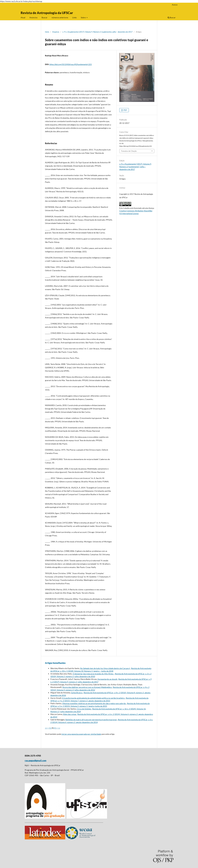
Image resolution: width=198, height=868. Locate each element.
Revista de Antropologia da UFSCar (47, 13)
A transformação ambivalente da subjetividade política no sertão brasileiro (94, 698)
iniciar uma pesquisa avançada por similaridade (81, 734)
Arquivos (56, 32)
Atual (23, 17)
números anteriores (60, 17)
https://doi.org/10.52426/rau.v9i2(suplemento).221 (71, 64)
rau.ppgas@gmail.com (36, 760)
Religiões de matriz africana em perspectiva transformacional (91, 720)
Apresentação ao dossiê (108, 679)
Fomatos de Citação (129, 151)
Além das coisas (70, 714)
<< (46, 728)
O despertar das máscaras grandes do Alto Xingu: (93, 674)
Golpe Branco (77, 693)
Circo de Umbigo (84, 709)
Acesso (175, 5)
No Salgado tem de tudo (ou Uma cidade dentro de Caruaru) (105, 668)
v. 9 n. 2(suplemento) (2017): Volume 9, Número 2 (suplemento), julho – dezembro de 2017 (98, 32)
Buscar (45, 17)
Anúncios (33, 17)
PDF (125, 110)
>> (59, 728)
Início (47, 32)
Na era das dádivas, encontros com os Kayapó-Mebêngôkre (87, 687)
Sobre (83, 17)
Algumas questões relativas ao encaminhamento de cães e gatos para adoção (94, 703)
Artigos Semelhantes (55, 663)
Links (74, 17)
